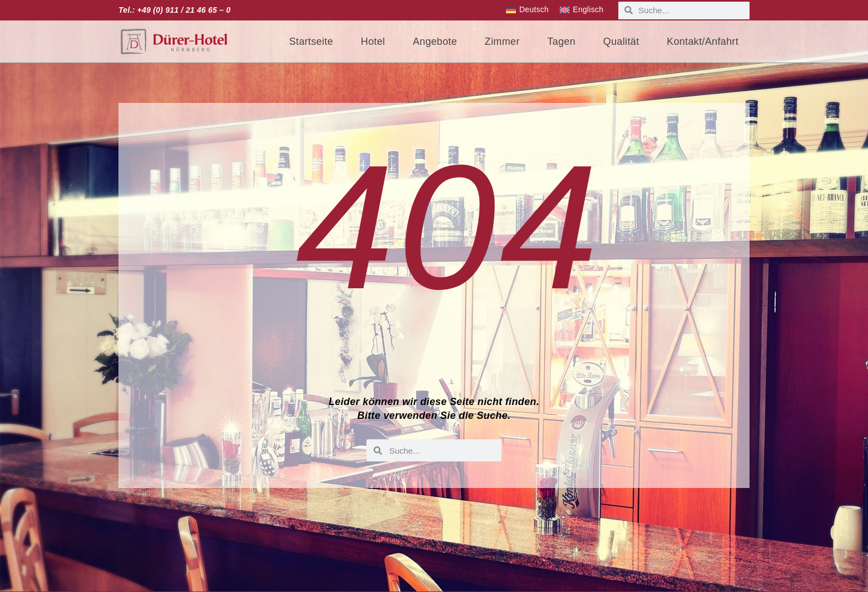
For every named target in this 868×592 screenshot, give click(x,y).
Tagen (562, 41)
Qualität (621, 41)
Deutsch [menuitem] (534, 9)
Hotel (373, 41)
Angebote (435, 41)
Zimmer (502, 41)
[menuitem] (527, 10)
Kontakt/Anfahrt (703, 41)
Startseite (311, 41)
